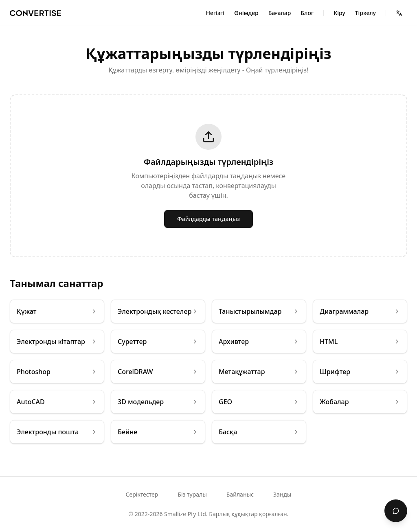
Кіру (339, 13)
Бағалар (280, 13)
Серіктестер (142, 494)
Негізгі (215, 13)
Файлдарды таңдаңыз (208, 219)
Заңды (282, 494)
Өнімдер (246, 13)
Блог (307, 13)
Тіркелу (365, 13)
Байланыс (240, 494)
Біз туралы (192, 494)
